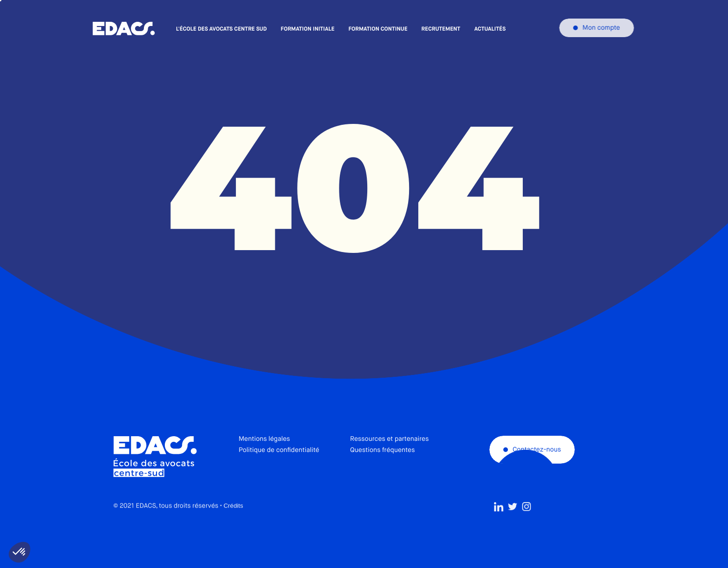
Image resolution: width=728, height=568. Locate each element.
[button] (19, 552)
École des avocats (124, 29)
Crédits (233, 526)
